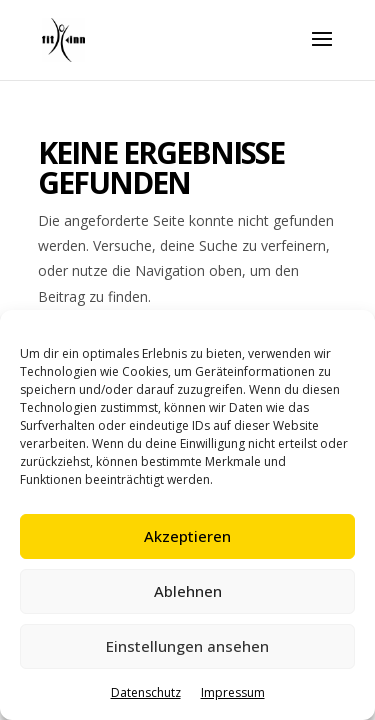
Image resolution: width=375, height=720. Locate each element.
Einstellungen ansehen (187, 646)
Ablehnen (188, 591)
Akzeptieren (187, 536)
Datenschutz (146, 692)
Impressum (233, 692)
